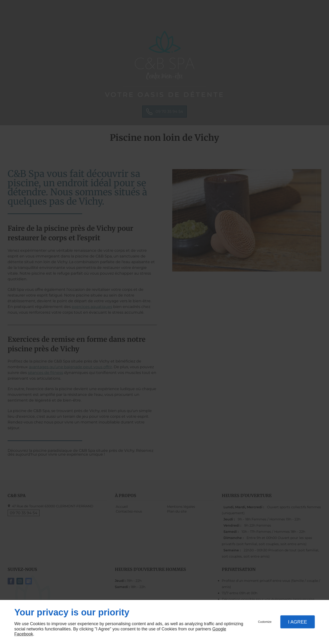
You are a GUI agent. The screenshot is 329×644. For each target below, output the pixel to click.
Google (219, 629)
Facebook (24, 634)
